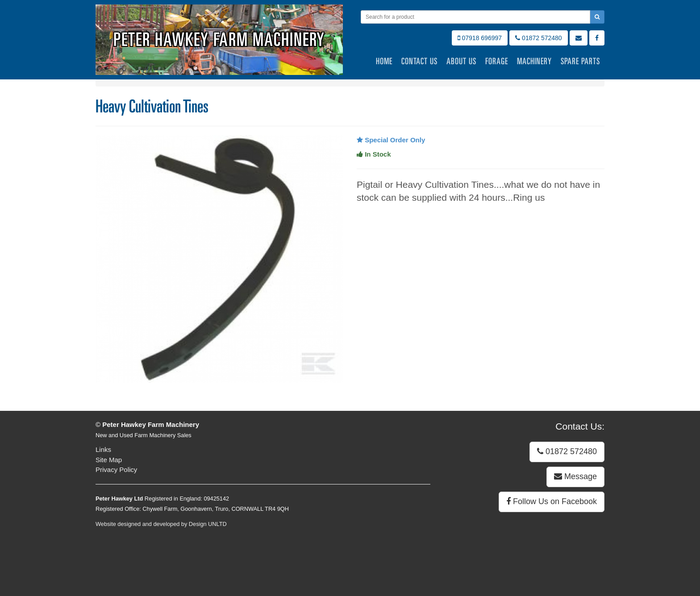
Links (103, 449)
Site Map (109, 460)
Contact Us (419, 61)
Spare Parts (580, 61)
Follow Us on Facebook (552, 501)
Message (575, 476)
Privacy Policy (116, 470)
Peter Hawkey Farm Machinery (219, 39)
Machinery (534, 61)
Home (384, 61)
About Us (461, 61)
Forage (497, 61)
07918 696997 (480, 38)
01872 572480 (538, 38)
